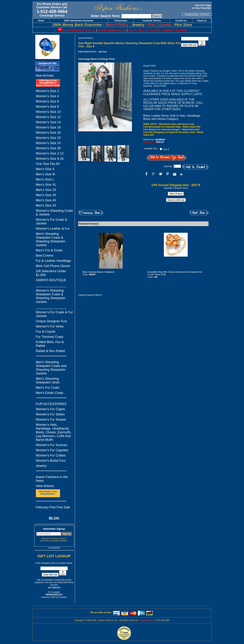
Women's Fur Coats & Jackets (52, 222)
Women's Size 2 (47, 91)
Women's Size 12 (48, 117)
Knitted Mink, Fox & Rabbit (50, 344)
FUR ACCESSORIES (51, 404)
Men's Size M (45, 174)
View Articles (45, 486)
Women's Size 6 (47, 101)
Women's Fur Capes (50, 409)
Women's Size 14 (48, 122)
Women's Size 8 (47, 107)
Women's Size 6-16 (50, 159)
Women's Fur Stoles (50, 414)
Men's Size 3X (46, 195)
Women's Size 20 (48, 138)
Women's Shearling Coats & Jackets (54, 213)
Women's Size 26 (48, 148)
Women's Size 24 (48, 143)
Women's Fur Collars (51, 455)
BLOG (54, 518)
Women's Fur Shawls (51, 420)
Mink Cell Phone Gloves (53, 266)
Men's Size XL (46, 185)
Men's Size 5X (46, 205)
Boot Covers (45, 256)
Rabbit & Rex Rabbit (50, 351)
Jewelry (41, 466)
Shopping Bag (191, 14)
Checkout (204, 14)
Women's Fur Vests (50, 326)
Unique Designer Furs (52, 321)
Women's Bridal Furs (51, 461)
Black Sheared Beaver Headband (98, 272)
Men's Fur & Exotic (49, 250)
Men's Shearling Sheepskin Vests (48, 380)
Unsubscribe (54, 548)
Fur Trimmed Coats (50, 337)
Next (199, 213)
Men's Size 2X (46, 190)
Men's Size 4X (46, 200)
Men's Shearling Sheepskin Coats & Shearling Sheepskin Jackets (51, 239)
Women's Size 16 (48, 127)
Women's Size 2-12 (50, 153)
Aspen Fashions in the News (52, 479)
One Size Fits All (48, 164)
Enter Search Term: (106, 16)
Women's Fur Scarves (52, 445)
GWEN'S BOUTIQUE (51, 280)
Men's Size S (45, 169)
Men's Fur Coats (48, 388)
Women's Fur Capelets (52, 450)
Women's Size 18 (48, 133)
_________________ (51, 285)
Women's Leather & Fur (53, 229)
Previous (91, 213)
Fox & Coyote (46, 332)
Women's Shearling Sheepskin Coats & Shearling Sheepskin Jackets (51, 296)
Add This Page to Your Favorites (202, 7)
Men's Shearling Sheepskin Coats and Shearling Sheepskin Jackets (51, 368)
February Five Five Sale (53, 507)
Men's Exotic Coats (50, 393)
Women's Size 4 (47, 96)
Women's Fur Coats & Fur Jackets (54, 314)
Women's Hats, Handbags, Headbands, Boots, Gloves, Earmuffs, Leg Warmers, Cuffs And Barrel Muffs (54, 432)
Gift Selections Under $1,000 (51, 273)
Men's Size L (45, 179)
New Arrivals (45, 76)
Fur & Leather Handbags (54, 261)
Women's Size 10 (48, 112)
